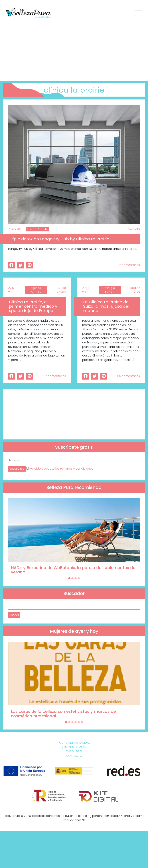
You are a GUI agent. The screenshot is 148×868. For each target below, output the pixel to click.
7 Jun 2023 (16, 229)
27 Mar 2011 (13, 290)
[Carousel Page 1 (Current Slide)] (69, 578)
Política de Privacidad (74, 743)
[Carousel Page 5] (79, 722)
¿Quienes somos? (74, 747)
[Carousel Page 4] (79, 578)
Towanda (133, 229)
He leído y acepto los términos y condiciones (61, 469)
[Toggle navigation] (138, 13)
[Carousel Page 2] (72, 578)
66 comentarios (129, 376)
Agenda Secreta (37, 229)
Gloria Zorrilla (61, 290)
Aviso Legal (74, 751)
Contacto (74, 756)
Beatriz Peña (135, 290)
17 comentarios (55, 376)
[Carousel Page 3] (76, 578)
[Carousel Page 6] (82, 722)
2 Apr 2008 (86, 290)
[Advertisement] (74, 48)
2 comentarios (130, 265)
